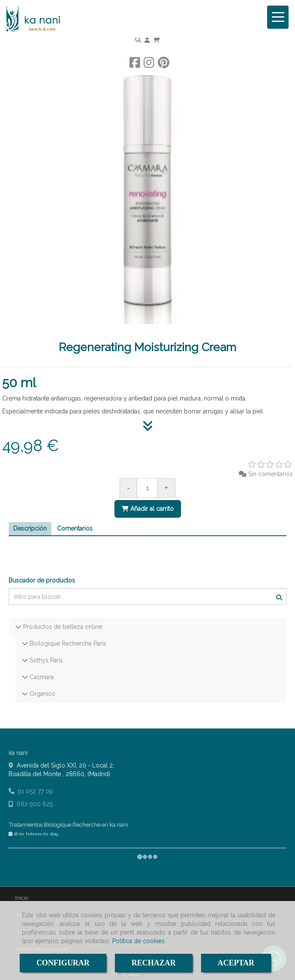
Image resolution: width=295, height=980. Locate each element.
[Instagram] (149, 65)
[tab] (30, 529)
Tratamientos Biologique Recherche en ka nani (68, 825)
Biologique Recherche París (67, 643)
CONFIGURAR (63, 963)
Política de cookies (138, 941)
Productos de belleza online (62, 627)
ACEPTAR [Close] (236, 963)
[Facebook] (135, 65)
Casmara (41, 677)
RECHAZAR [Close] (154, 963)
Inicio (22, 898)
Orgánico (42, 694)
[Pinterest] (164, 65)
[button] (147, 40)
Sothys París (45, 660)
